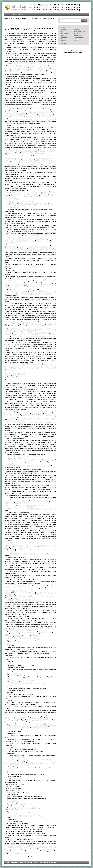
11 (42, 28)
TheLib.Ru (7, 18)
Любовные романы (79, 32)
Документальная (79, 37)
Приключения (65, 33)
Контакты (20, 14)
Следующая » (35, 30)
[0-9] (78, 5)
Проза (63, 32)
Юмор (76, 39)
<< (29, 857)
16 (6, 30)
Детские (76, 33)
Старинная (64, 37)
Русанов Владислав (23, 18)
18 (11, 30)
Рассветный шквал (35, 18)
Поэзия (63, 35)
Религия (63, 39)
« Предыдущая (15, 28)
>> (32, 857)
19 (14, 30)
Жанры (14, 14)
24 (27, 30)
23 (24, 30)
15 (53, 28)
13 (47, 28)
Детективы (77, 30)
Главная (8, 14)
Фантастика (64, 30)
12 (45, 28)
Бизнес (76, 41)
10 (39, 28)
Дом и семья (64, 41)
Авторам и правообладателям (48, 863)
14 (50, 28)
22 (22, 30)
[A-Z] (75, 5)
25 (29, 30)
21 (19, 30)
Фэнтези (14, 18)
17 (8, 30)
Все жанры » (64, 43)
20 (16, 30)
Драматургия (78, 35)
